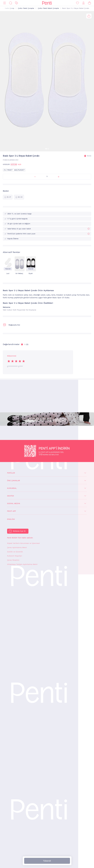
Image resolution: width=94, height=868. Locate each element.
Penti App (11, 511)
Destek (11, 496)
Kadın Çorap (10, 8)
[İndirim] (16, 3)
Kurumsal (12, 488)
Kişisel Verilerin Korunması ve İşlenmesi (23, 543)
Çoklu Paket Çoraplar (26, 8)
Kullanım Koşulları (15, 556)
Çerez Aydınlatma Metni (17, 547)
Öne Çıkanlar (14, 481)
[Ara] (11, 3)
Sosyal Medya (14, 503)
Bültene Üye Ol (19, 531)
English (11, 519)
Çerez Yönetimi (13, 560)
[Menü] (5, 3)
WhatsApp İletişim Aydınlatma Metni (22, 564)
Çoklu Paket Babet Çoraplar (48, 8)
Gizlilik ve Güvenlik (15, 552)
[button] (46, 149)
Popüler (11, 473)
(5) (89, 156)
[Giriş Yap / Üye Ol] (83, 3)
